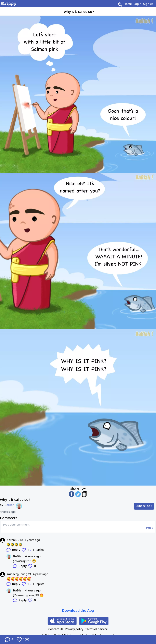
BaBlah (9, 505)
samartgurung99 (19, 574)
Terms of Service (96, 629)
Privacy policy (74, 629)
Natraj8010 (15, 540)
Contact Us (56, 629)
